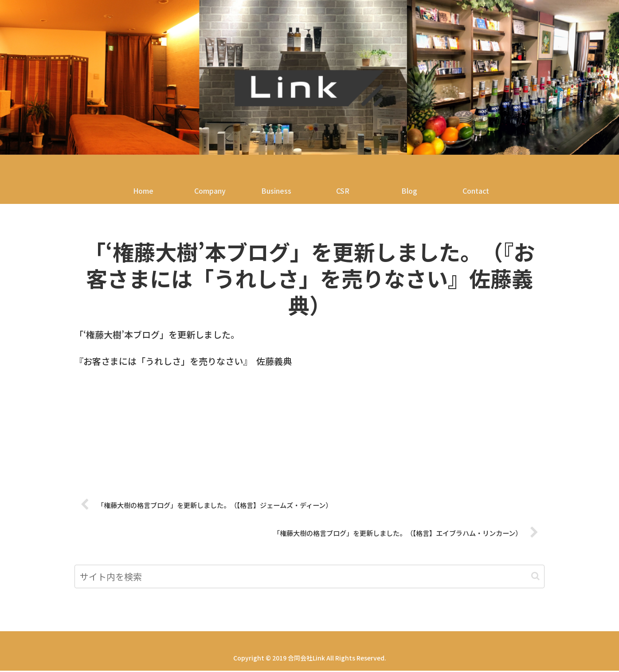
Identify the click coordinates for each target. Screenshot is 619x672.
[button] (535, 577)
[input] (309, 578)
